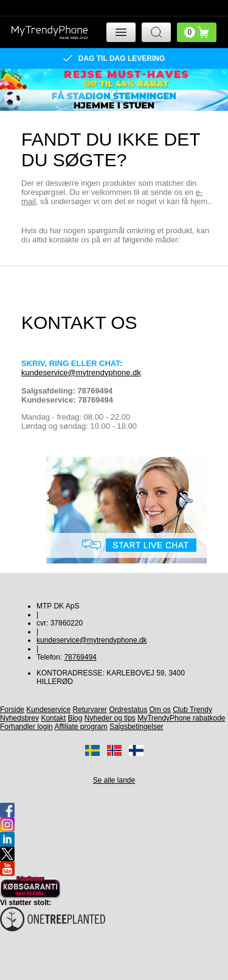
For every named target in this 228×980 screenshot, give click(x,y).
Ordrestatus (128, 710)
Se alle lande (114, 780)
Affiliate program (81, 727)
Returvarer (90, 710)
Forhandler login (26, 727)
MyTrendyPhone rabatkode (181, 718)
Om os (160, 710)
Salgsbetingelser (136, 727)
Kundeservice (48, 710)
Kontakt (53, 718)
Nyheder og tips (110, 718)
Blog (75, 718)
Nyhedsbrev (19, 718)
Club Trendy (192, 710)
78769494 (80, 657)
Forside (12, 710)
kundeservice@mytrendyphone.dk (81, 372)
